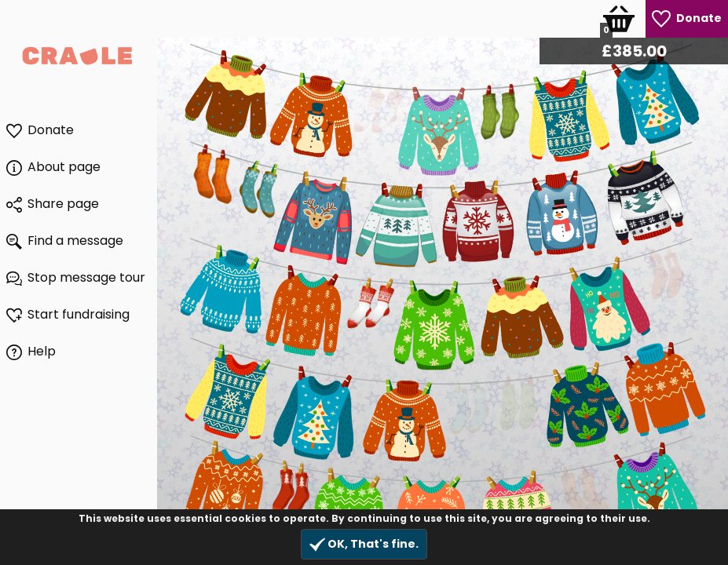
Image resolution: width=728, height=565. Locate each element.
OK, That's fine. (364, 544)
